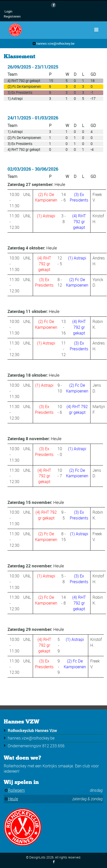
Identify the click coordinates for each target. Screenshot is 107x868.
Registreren (12, 16)
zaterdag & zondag (87, 799)
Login (8, 11)
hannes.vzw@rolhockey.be (55, 43)
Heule (60, 184)
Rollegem (16, 790)
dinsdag (96, 790)
